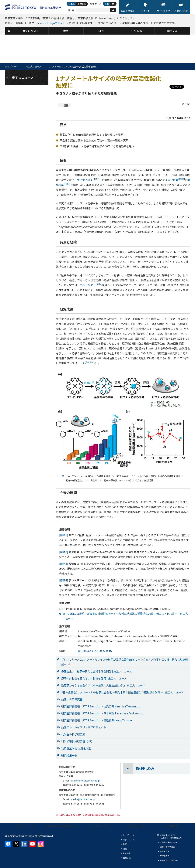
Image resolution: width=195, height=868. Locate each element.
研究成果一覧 (69, 755)
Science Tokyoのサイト (51, 23)
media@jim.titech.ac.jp (83, 799)
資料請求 (173, 826)
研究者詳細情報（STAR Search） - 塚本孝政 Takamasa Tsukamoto (102, 713)
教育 (125, 844)
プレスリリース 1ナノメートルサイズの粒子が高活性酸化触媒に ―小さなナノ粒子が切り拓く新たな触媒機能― (125, 662)
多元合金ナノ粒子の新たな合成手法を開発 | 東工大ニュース (97, 671)
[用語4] (64, 580)
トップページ (12, 66)
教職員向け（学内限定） (170, 860)
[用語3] (64, 564)
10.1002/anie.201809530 (93, 651)
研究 (66, 105)
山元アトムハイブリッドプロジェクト (84, 727)
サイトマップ (99, 826)
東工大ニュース (34, 66)
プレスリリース (136, 826)
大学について (129, 840)
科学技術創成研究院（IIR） (78, 741)
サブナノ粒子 (88, 180)
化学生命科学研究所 (73, 734)
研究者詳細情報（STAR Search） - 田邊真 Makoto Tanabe (97, 720)
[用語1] (64, 535)
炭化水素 (176, 180)
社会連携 (127, 853)
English (82, 4)
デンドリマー (91, 285)
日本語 (72, 4)
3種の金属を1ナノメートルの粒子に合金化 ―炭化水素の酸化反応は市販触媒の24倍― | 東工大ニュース (122, 692)
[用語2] (64, 552)
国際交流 (127, 858)
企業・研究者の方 (167, 847)
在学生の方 (165, 856)
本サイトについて (24, 826)
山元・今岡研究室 (72, 699)
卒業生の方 (165, 851)
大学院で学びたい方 (168, 842)
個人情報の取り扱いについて (62, 826)
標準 (106, 4)
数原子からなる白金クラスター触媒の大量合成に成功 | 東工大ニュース (103, 685)
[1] (61, 609)
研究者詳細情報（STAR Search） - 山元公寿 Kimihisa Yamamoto (101, 706)
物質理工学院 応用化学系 (76, 748)
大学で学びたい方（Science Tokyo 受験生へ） (172, 836)
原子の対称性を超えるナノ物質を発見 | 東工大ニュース (94, 678)
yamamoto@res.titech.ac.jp (85, 780)
